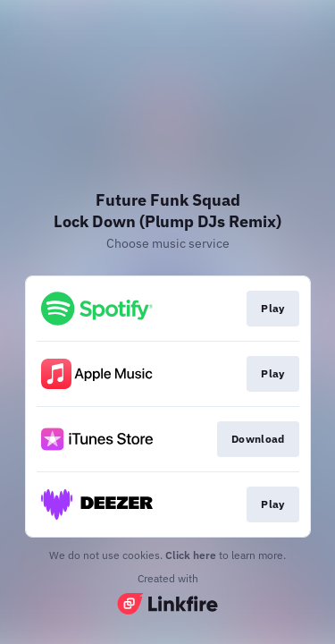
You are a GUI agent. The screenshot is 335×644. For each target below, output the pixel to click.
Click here (191, 555)
